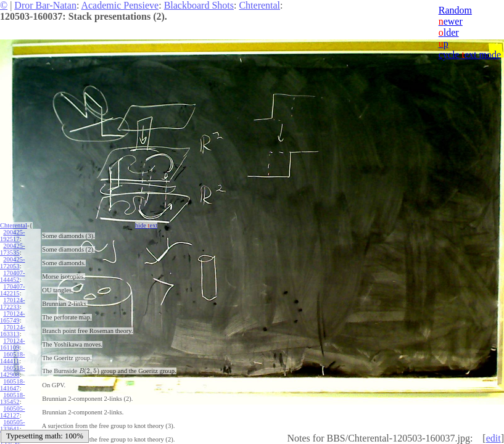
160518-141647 (12, 385)
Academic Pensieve (120, 5)
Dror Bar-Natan (45, 5)
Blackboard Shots (199, 5)
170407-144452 (12, 276)
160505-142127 (12, 412)
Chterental (259, 5)
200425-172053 (12, 263)
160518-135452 (12, 398)
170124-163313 (12, 331)
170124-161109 (12, 344)
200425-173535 (12, 249)
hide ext (147, 225)
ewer (451, 21)
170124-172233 (12, 303)
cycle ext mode (470, 55)
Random (455, 10)
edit (494, 438)
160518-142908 (12, 371)
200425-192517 (12, 236)
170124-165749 (12, 317)
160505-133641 (12, 425)
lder (449, 32)
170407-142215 (12, 290)
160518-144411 (12, 358)
